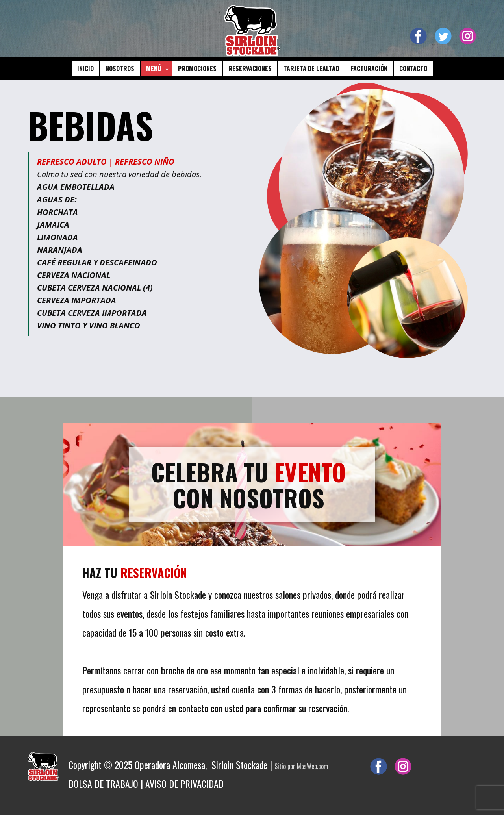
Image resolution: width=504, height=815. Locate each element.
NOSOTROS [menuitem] (120, 69)
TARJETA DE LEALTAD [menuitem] (311, 69)
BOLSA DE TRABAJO (103, 784)
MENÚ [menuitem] (154, 69)
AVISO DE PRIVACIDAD (184, 784)
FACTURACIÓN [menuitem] (369, 69)
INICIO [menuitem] (85, 69)
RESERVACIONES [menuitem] (250, 69)
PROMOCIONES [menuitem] (197, 69)
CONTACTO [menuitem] (413, 69)
